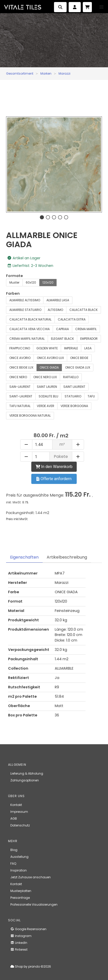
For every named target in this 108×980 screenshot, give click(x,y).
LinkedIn (19, 943)
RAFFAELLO (71, 377)
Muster (14, 282)
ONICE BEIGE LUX (21, 367)
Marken (46, 73)
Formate (15, 276)
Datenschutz (20, 825)
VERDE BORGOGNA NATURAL (30, 416)
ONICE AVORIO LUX (50, 358)
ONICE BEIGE (79, 358)
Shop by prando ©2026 (31, 966)
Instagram (21, 936)
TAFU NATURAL (20, 406)
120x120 (48, 282)
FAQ (13, 864)
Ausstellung (19, 857)
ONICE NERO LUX (45, 377)
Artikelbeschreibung (67, 557)
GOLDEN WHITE (47, 348)
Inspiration (19, 870)
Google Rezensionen (28, 929)
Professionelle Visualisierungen (34, 904)
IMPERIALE (71, 348)
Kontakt (16, 805)
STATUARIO (73, 396)
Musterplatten (21, 891)
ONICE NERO (18, 377)
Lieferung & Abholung (27, 773)
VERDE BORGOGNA (74, 406)
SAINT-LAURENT (21, 396)
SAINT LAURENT (74, 387)
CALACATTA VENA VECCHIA (30, 329)
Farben (13, 293)
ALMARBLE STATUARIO (25, 310)
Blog (14, 850)
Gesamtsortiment (20, 73)
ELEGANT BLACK (62, 339)
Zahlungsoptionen (25, 780)
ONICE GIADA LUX (78, 367)
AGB (14, 818)
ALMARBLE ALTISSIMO (25, 300)
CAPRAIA (62, 329)
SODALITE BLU (48, 396)
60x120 (31, 282)
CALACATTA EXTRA (72, 319)
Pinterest (19, 950)
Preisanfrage (20, 898)
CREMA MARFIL (86, 329)
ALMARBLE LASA (58, 300)
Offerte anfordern (54, 479)
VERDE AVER (46, 406)
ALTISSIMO (55, 310)
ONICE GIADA (49, 367)
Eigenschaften (24, 557)
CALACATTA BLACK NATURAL (30, 319)
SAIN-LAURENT (20, 387)
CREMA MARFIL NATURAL (27, 339)
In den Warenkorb (54, 467)
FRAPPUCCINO (20, 348)
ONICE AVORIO (20, 358)
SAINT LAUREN (47, 387)
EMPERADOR (89, 339)
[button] (101, 7)
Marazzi (64, 73)
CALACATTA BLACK (84, 310)
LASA (88, 348)
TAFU (91, 396)
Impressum (19, 812)
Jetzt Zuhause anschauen (31, 877)
